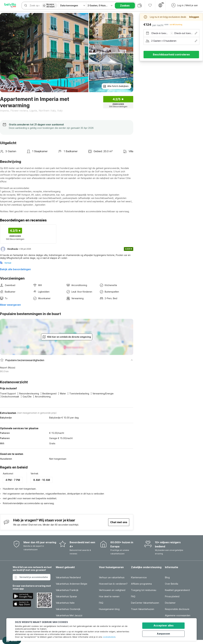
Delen (106, 18)
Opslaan (121, 18)
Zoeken (125, 6)
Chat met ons (119, 522)
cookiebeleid (109, 637)
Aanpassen (165, 633)
